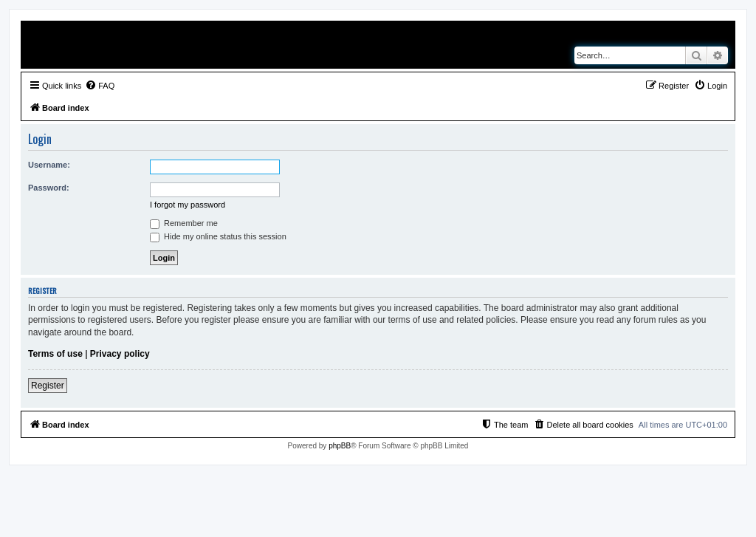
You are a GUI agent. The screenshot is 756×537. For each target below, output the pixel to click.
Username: (49, 165)
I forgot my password (188, 205)
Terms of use (55, 354)
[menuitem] (100, 86)
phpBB (340, 446)
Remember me (184, 223)
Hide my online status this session (218, 236)
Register (48, 386)
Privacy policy (120, 354)
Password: (49, 188)
